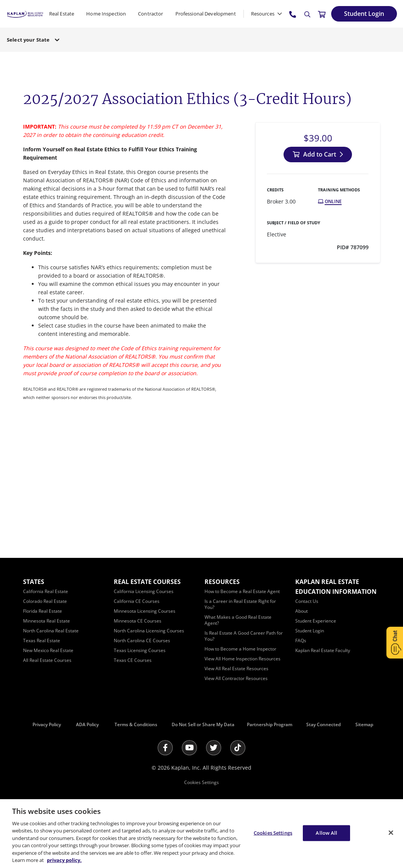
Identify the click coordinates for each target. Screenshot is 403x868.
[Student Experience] (316, 621)
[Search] (307, 14)
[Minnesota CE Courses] (138, 621)
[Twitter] (214, 748)
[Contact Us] (307, 601)
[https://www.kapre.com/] (25, 13)
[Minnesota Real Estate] (46, 621)
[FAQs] (301, 641)
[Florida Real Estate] (43, 611)
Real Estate (62, 14)
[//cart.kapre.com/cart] (322, 14)
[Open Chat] (395, 643)
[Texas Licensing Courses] (140, 650)
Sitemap (364, 724)
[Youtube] (189, 748)
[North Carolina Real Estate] (51, 631)
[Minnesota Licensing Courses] (145, 611)
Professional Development (206, 14)
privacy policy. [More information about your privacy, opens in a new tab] (64, 860)
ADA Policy (87, 724)
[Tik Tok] (238, 748)
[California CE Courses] (137, 601)
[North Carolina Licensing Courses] (149, 631)
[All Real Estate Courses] (47, 660)
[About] (301, 611)
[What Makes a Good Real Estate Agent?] (238, 620)
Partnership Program (270, 724)
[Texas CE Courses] (133, 660)
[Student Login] (364, 14)
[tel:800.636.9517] (293, 14)
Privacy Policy (47, 724)
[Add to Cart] (318, 155)
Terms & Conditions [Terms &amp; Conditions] (136, 724)
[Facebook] (165, 748)
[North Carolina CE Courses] (142, 641)
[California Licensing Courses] (144, 591)
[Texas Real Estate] (42, 641)
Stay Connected (323, 724)
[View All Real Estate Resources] (236, 668)
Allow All (326, 833)
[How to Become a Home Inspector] (240, 649)
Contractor (150, 14)
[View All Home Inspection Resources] (243, 659)
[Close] (391, 832)
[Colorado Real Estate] (45, 601)
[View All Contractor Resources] (236, 678)
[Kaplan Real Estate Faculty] (323, 650)
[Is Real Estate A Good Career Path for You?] (244, 636)
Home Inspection (106, 14)
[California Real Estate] (46, 591)
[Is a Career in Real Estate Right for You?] (240, 604)
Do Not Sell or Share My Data (203, 724)
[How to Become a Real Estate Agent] (242, 591)
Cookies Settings (201, 782)
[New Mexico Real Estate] (48, 650)
